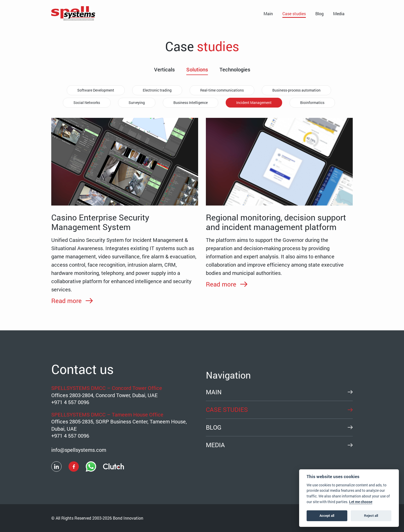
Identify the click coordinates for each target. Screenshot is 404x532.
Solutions (197, 70)
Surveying (137, 103)
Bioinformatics (312, 103)
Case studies (294, 14)
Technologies (235, 70)
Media (339, 14)
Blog (319, 14)
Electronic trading (157, 90)
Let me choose (361, 502)
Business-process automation (296, 90)
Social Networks (87, 103)
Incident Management (254, 103)
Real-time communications (222, 90)
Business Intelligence (191, 103)
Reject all (371, 515)
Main (268, 14)
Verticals (164, 70)
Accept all (327, 515)
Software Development (96, 90)
